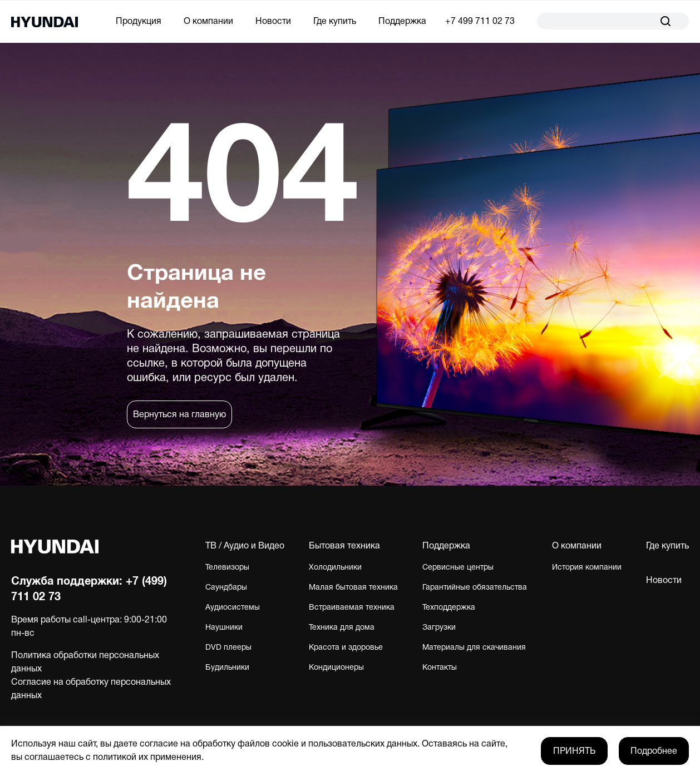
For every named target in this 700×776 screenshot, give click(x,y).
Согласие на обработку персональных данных (91, 689)
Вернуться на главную (179, 415)
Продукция (139, 22)
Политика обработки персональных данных (85, 663)
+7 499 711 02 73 (480, 22)
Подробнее (654, 752)
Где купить (335, 22)
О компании (208, 22)
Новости (273, 22)
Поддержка (402, 22)
